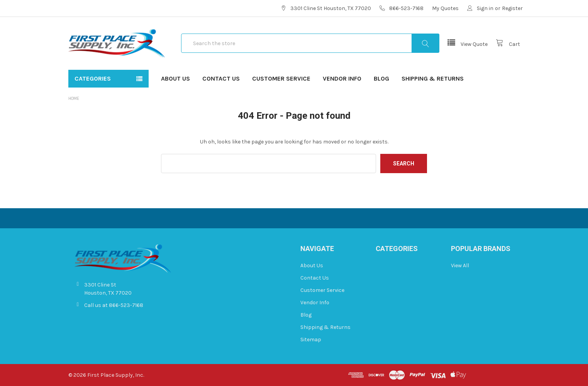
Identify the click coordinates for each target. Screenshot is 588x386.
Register (512, 8)
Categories (93, 78)
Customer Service (281, 78)
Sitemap (311, 340)
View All (460, 265)
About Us (175, 78)
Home (74, 99)
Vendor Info (342, 78)
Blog (381, 78)
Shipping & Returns (433, 78)
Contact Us (221, 78)
